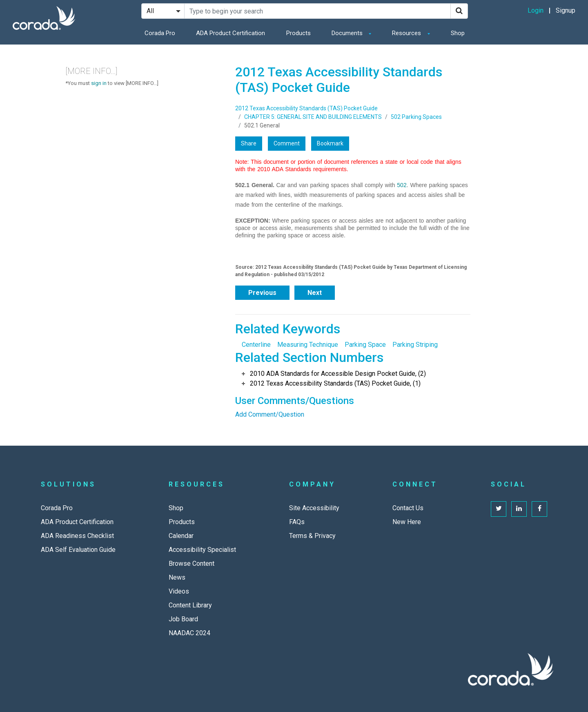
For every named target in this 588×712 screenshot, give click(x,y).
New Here (407, 522)
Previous (262, 293)
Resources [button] (407, 33)
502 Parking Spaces (416, 117)
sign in (99, 83)
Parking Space (365, 345)
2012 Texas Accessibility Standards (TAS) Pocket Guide (306, 108)
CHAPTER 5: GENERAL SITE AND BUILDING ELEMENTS (313, 117)
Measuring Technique (308, 345)
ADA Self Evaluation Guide (78, 550)
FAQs (297, 522)
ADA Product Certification (231, 33)
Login (536, 10)
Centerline (256, 345)
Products (298, 33)
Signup (566, 10)
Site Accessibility (314, 508)
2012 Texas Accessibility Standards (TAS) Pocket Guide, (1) (335, 383)
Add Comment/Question (270, 414)
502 (402, 185)
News (177, 577)
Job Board (183, 619)
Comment (287, 143)
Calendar (181, 536)
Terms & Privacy (312, 536)
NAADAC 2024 (189, 633)
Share (249, 143)
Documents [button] (348, 33)
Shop (458, 33)
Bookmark (330, 143)
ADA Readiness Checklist (77, 536)
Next (315, 293)
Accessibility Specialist (202, 550)
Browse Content (192, 564)
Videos (179, 591)
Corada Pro (160, 33)
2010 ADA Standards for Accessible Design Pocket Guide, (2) (338, 374)
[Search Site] (317, 11)
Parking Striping (415, 345)
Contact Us (408, 508)
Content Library (190, 605)
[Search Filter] (163, 11)
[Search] (459, 11)
